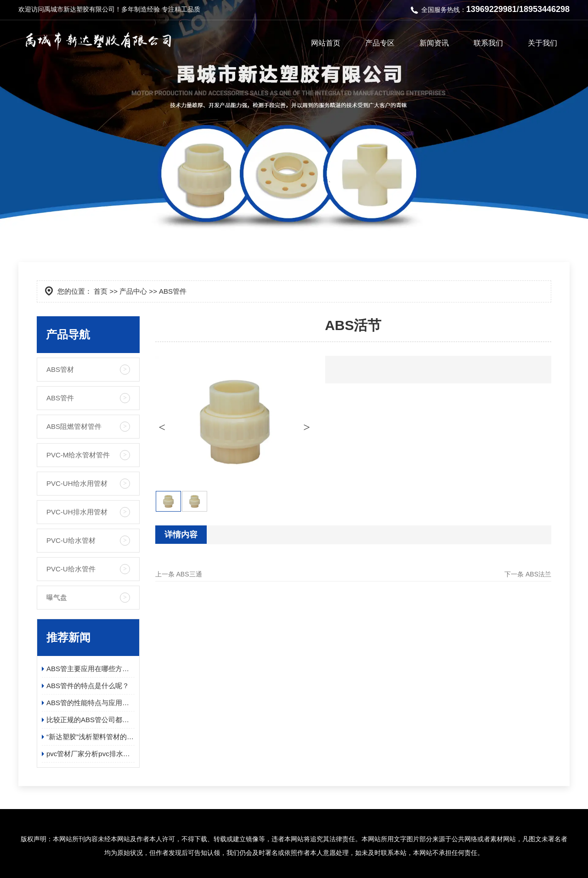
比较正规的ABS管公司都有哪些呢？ (90, 720)
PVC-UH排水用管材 (77, 512)
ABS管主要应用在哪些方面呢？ (90, 669)
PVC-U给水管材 (71, 540)
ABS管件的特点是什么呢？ (88, 686)
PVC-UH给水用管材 (77, 483)
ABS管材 (60, 369)
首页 (101, 291)
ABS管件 (60, 398)
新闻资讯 (434, 43)
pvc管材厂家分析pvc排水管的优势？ (90, 754)
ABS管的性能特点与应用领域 (90, 703)
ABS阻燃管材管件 (74, 426)
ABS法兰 (538, 574)
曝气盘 (57, 597)
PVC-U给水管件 (71, 569)
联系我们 (488, 43)
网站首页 (326, 43)
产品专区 (380, 43)
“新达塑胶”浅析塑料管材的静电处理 (90, 737)
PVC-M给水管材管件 (78, 455)
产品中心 (133, 291)
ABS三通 (189, 574)
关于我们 (543, 43)
